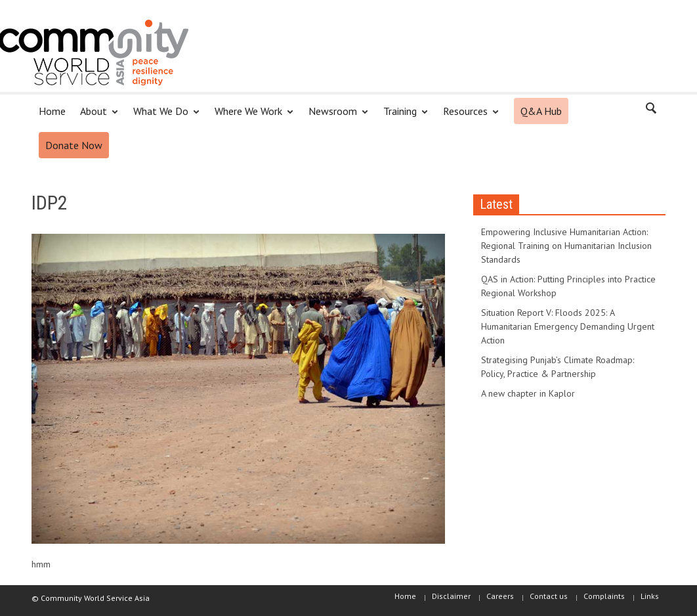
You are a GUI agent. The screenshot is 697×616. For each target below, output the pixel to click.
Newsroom (335, 117)
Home (52, 111)
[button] (652, 110)
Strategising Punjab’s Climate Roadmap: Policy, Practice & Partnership (558, 367)
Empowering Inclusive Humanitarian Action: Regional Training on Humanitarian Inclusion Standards (566, 246)
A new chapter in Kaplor (528, 393)
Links (650, 596)
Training (402, 117)
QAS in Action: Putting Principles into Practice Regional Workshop (568, 286)
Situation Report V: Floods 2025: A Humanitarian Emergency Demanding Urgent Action (568, 326)
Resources (467, 117)
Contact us (549, 596)
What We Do (163, 117)
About (95, 117)
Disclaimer (451, 596)
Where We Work (250, 117)
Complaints (604, 596)
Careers (500, 596)
